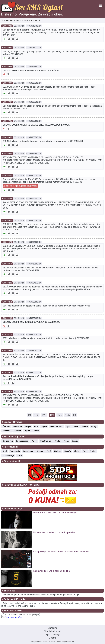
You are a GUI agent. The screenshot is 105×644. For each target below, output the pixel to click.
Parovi (34, 441)
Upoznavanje (8, 455)
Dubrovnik (18, 426)
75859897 (8, 83)
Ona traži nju (46, 441)
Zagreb (27, 431)
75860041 (8, 26)
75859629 (8, 154)
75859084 (8, 351)
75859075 (8, 372)
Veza (20, 455)
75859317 (8, 264)
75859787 (8, 102)
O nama (52, 638)
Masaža (67, 451)
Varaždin (7, 431)
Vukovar (17, 431)
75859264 (8, 302)
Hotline (57, 451)
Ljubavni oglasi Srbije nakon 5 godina (52, 571)
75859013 (8, 391)
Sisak (76, 426)
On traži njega (22, 441)
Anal (5, 451)
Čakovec (6, 426)
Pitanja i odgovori (52, 631)
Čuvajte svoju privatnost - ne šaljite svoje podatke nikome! (61, 552)
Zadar (36, 431)
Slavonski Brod (57, 426)
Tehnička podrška (14, 617)
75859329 (8, 242)
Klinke (77, 451)
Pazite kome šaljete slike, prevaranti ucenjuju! (55, 513)
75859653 (8, 137)
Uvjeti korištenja (52, 634)
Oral (85, 451)
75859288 (8, 283)
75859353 (8, 220)
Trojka (57, 441)
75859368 (8, 199)
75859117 (8, 334)
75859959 (8, 48)
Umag (94, 426)
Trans (66, 441)
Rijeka (44, 426)
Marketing (53, 628)
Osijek (28, 426)
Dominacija (15, 451)
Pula (36, 426)
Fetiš (26, 20)
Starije (93, 451)
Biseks (75, 441)
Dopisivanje (28, 451)
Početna (17, 20)
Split (68, 426)
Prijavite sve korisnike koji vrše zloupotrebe (54, 532)
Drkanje (40, 451)
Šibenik (85, 426)
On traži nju (8, 441)
